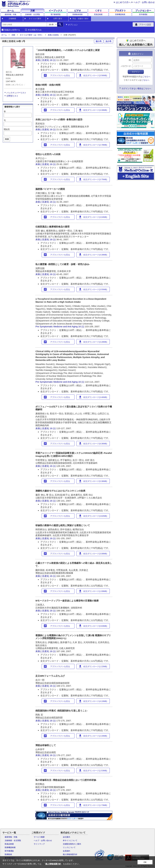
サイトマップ (39, 844)
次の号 (108, 41)
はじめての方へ (123, 2)
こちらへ (146, 77)
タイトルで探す (35, 19)
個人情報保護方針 (70, 854)
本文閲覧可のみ (35, 30)
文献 (13, 35)
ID (130, 60)
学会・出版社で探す (81, 19)
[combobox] (24, 24)
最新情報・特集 (11, 837)
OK (145, 862)
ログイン (136, 72)
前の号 (99, 41)
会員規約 (66, 851)
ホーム (4, 35)
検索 (7, 139)
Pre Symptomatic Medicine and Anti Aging (56, 326)
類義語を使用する (12, 30)
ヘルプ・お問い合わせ (144, 2)
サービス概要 (39, 837)
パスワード (126, 66)
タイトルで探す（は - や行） (32, 35)
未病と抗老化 (53, 35)
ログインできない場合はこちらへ (136, 88)
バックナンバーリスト (16, 93)
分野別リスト (12, 96)
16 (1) (53, 60)
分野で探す (58, 19)
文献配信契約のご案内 (72, 844)
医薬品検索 (9, 844)
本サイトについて (70, 840)
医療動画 (8, 854)
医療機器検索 (10, 847)
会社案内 (66, 837)
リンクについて (69, 847)
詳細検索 (12, 19)
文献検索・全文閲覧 (13, 840)
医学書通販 (9, 851)
